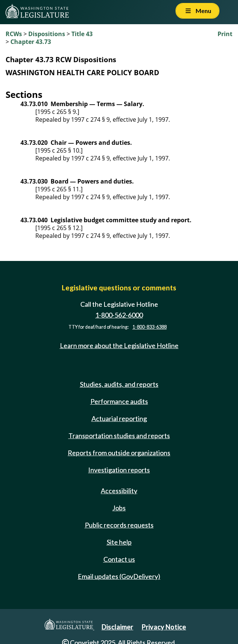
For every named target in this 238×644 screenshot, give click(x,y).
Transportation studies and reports (119, 436)
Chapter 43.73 (31, 42)
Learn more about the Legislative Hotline (119, 345)
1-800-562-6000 (119, 315)
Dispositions (47, 34)
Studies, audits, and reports (119, 384)
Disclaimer (117, 627)
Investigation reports (119, 470)
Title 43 (82, 34)
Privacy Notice (164, 627)
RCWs (14, 34)
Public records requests (119, 525)
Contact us (119, 559)
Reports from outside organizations (119, 453)
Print (225, 34)
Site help (119, 542)
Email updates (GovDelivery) (119, 576)
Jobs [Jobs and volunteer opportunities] (119, 508)
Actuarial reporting (119, 418)
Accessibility (119, 491)
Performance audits (119, 401)
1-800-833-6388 (149, 327)
